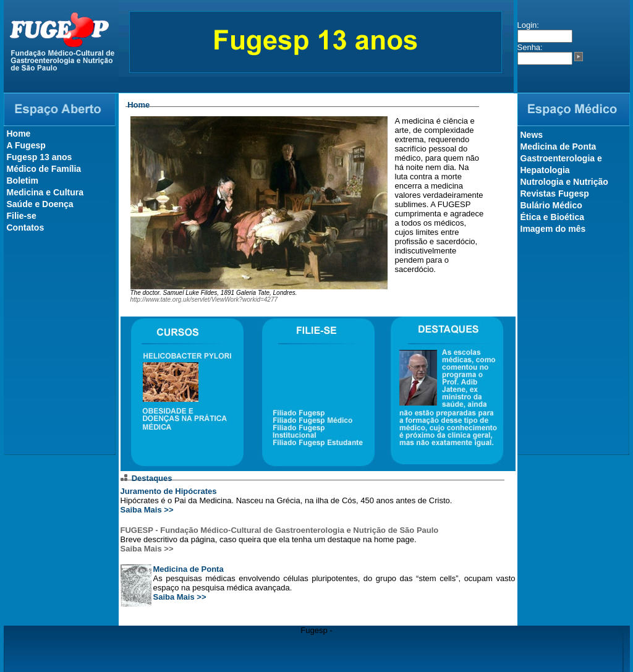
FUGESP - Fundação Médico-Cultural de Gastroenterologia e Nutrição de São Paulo (280, 530)
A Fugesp (26, 145)
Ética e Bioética (553, 217)
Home (19, 134)
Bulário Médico (551, 205)
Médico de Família (44, 169)
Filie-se (22, 216)
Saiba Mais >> (147, 510)
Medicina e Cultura (45, 192)
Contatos (26, 228)
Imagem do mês (553, 229)
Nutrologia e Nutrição (564, 182)
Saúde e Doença (40, 204)
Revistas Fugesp (555, 194)
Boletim (23, 181)
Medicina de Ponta (189, 569)
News (532, 135)
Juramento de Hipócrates (169, 491)
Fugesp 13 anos (40, 157)
